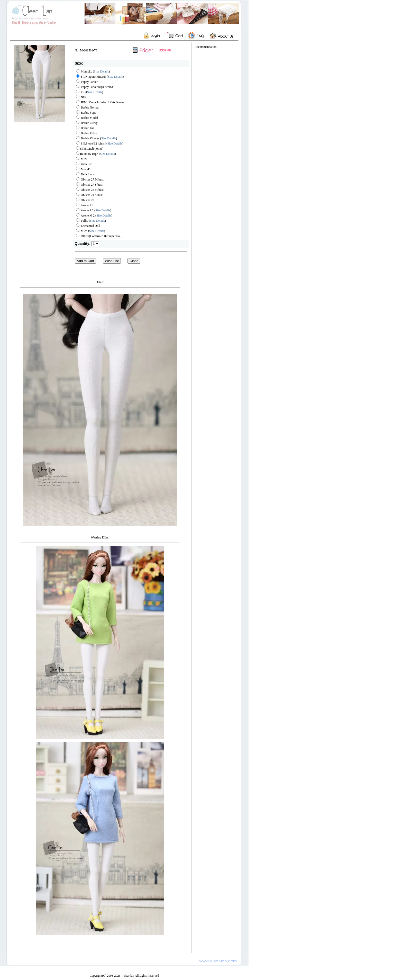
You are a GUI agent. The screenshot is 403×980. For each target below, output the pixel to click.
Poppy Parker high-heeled (95, 87)
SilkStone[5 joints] (90, 149)
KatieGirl (84, 164)
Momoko (84, 71)
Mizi (81, 159)
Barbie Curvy (87, 123)
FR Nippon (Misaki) (91, 77)
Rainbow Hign (88, 154)
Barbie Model (87, 118)
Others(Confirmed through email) (99, 236)
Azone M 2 (85, 215)
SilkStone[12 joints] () (100, 143)
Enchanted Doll (88, 226)
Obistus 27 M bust (90, 179)
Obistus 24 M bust (90, 190)
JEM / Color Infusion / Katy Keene (100, 102)
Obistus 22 (85, 200)
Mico (82, 231)
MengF (83, 169)
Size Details (102, 71)
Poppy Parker (87, 82)
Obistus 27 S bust (89, 185)
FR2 (81, 92)
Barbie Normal (88, 107)
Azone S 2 (85, 210)
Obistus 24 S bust (89, 195)
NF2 (81, 97)
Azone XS (85, 205)
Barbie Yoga (86, 113)
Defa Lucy (85, 174)
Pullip (82, 221)
